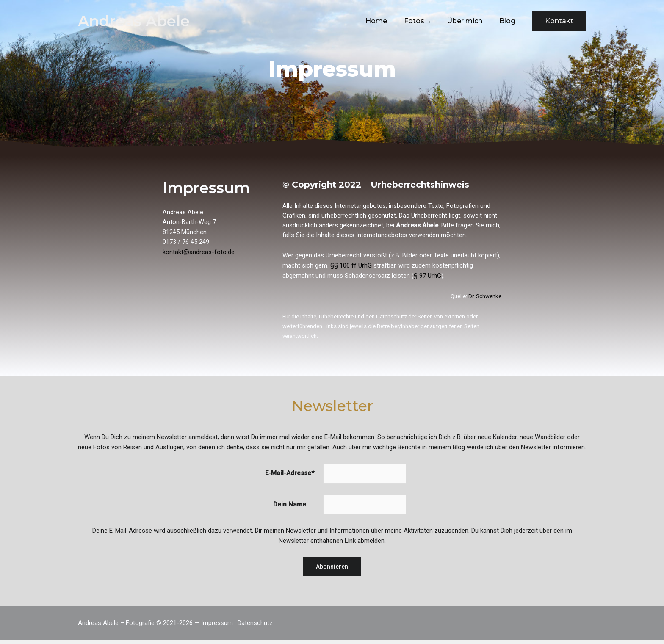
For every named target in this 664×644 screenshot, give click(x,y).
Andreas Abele (134, 21)
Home (388, 21)
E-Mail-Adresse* (289, 477)
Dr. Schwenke (485, 298)
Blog (509, 21)
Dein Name (289, 509)
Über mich (470, 21)
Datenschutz (255, 627)
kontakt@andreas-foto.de (199, 254)
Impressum (217, 627)
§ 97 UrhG (427, 278)
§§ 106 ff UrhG (351, 268)
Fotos (423, 21)
